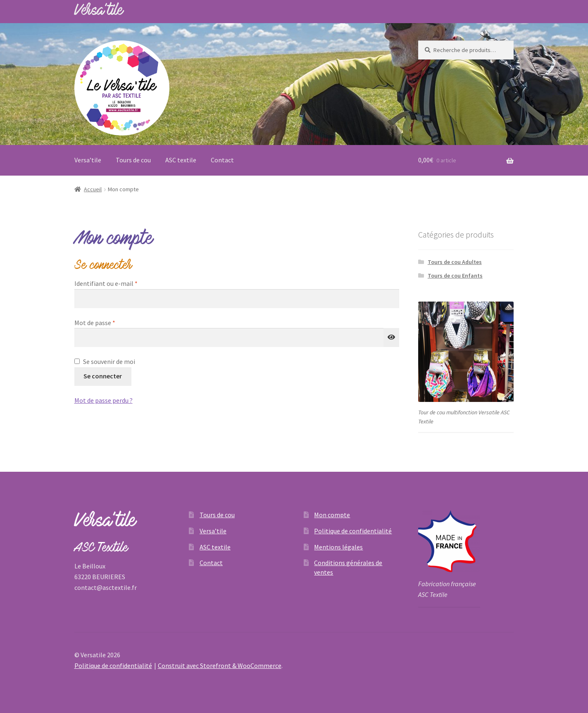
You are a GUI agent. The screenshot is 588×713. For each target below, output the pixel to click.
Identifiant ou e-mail (122, 283)
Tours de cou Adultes (455, 262)
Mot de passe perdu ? (104, 400)
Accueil (93, 189)
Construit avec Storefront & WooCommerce (220, 665)
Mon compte (332, 515)
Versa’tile (88, 160)
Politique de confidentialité (353, 531)
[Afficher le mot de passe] (391, 337)
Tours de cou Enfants (455, 276)
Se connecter (103, 376)
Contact (222, 160)
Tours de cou (133, 160)
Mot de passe (111, 322)
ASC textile (181, 160)
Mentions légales (338, 547)
